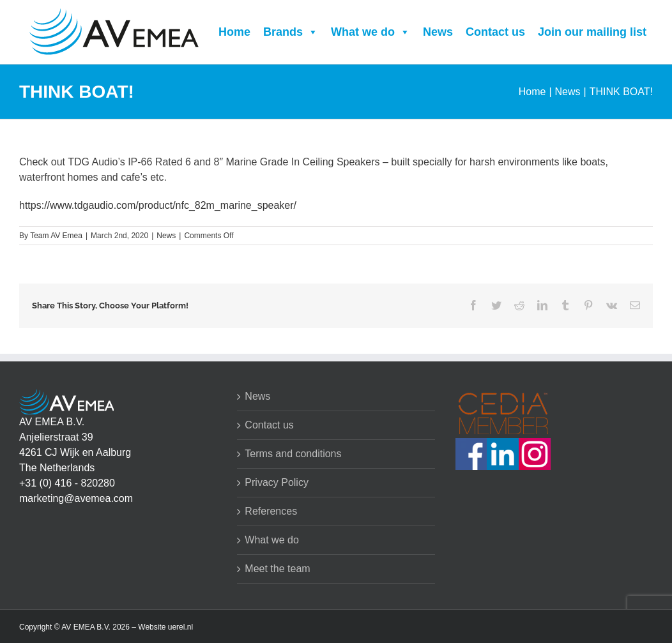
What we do (370, 32)
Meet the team (277, 569)
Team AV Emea (56, 236)
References (271, 511)
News (438, 32)
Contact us (495, 32)
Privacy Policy (277, 482)
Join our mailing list (592, 32)
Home (234, 32)
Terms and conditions (293, 454)
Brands (291, 32)
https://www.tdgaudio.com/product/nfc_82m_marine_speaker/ (158, 205)
